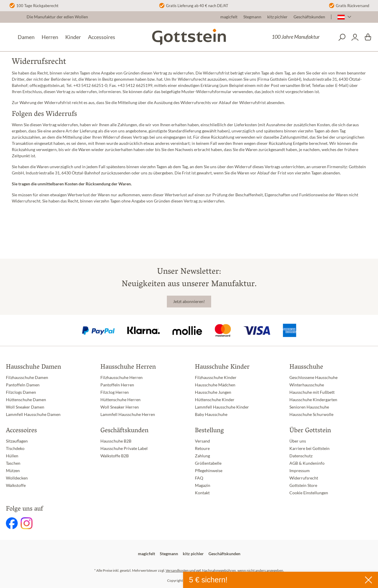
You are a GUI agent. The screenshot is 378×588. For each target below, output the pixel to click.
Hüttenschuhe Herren (120, 400)
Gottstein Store (303, 485)
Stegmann (252, 17)
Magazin (203, 485)
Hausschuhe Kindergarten (313, 400)
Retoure (202, 448)
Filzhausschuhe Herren (122, 378)
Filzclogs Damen (21, 392)
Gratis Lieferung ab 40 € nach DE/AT (197, 6)
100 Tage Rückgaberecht (37, 6)
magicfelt (229, 17)
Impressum (300, 471)
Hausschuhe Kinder (222, 367)
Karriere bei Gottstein (309, 448)
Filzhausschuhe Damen (27, 378)
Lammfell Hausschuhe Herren (128, 414)
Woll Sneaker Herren (120, 407)
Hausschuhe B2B (116, 441)
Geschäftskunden (309, 17)
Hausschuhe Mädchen (215, 385)
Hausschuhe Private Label (124, 448)
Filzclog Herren (115, 392)
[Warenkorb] (368, 37)
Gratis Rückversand (352, 6)
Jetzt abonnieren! (189, 302)
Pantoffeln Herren (117, 385)
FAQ (199, 478)
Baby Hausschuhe (211, 414)
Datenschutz (301, 456)
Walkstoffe (16, 485)
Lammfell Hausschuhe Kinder (222, 407)
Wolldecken (17, 478)
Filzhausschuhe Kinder (216, 378)
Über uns (298, 441)
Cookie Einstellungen (309, 493)
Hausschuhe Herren (128, 367)
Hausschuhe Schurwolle (311, 414)
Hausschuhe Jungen (213, 392)
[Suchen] (342, 37)
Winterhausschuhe (307, 385)
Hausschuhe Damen (34, 367)
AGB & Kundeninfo (307, 463)
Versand (202, 441)
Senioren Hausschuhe (309, 407)
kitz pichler (277, 17)
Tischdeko (15, 448)
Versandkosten (177, 570)
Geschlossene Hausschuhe (313, 378)
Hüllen (12, 456)
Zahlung (202, 456)
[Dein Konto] (355, 37)
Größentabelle (208, 463)
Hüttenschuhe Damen (26, 400)
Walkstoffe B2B (115, 456)
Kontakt (202, 493)
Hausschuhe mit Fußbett (312, 392)
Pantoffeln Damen (23, 385)
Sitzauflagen (17, 441)
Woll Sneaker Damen (25, 407)
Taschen (13, 463)
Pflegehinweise (209, 471)
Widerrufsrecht (304, 478)
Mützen (13, 471)
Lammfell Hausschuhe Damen (33, 414)
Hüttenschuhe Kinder (215, 400)
